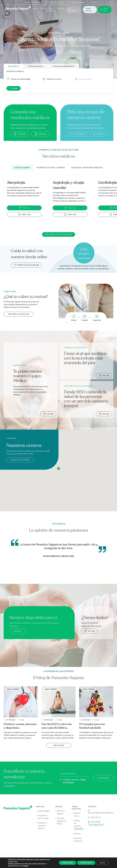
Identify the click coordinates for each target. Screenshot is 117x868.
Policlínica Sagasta (61, 812)
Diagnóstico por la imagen (43, 817)
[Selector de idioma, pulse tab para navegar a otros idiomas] (110, 2)
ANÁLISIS (41, 134)
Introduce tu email (68, 774)
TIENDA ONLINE (88, 10)
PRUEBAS (20, 134)
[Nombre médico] (89, 79)
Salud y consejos (13, 689)
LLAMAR (98, 134)
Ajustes (102, 863)
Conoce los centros (20, 460)
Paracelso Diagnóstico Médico (62, 821)
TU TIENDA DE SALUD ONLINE (26, 265)
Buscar (15, 88)
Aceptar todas (68, 863)
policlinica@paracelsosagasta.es (101, 813)
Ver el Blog (59, 745)
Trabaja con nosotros (78, 2)
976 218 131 (96, 817)
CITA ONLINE (77, 134)
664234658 (96, 822)
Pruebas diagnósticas (36, 66)
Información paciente (55, 2)
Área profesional (33, 2)
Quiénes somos (77, 815)
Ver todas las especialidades (59, 234)
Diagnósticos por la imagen (51, 168)
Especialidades (22, 168)
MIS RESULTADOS (73, 10)
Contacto (94, 2)
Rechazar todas (86, 863)
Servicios (36, 10)
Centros (43, 10)
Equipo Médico (14, 66)
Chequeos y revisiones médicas (64, 66)
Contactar (18, 631)
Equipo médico (50, 10)
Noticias (77, 834)
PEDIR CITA (104, 10)
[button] (22, 80)
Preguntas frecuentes (78, 840)
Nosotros (61, 10)
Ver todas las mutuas (19, 314)
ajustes (26, 866)
